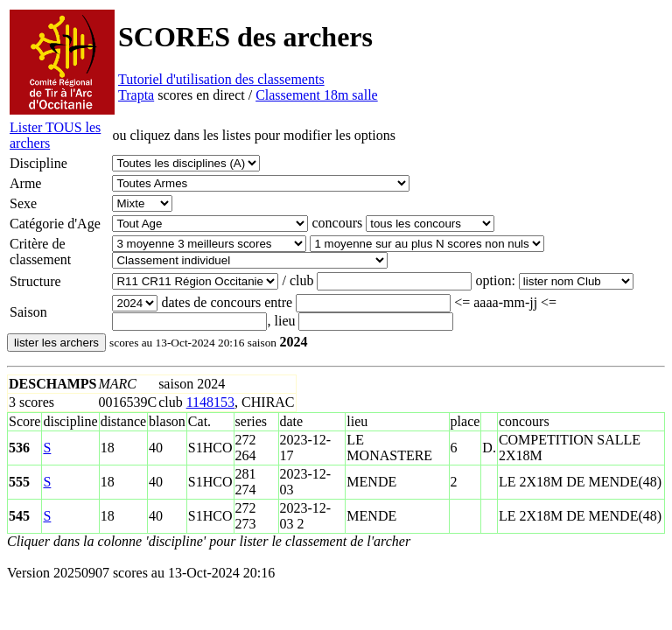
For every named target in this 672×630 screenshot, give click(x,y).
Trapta (136, 95)
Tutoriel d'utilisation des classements (221, 79)
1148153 (210, 402)
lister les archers (56, 343)
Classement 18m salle (317, 95)
